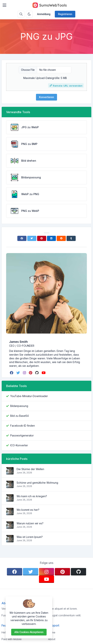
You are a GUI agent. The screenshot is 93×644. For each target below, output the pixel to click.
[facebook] (12, 373)
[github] (37, 373)
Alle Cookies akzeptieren (29, 632)
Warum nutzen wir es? (30, 523)
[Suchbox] (21, 14)
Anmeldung (44, 14)
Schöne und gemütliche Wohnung (37, 483)
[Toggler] (4, 5)
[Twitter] (32, 238)
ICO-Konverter (19, 445)
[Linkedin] (52, 238)
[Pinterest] (42, 238)
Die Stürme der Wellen (30, 469)
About (52, 639)
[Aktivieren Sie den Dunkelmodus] (29, 14)
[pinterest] (31, 373)
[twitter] (19, 373)
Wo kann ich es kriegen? (32, 496)
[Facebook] (22, 238)
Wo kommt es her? (28, 510)
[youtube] (44, 373)
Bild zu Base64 (19, 416)
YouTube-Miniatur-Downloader (29, 396)
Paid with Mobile (12, 639)
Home (52, 632)
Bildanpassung (19, 406)
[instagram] (25, 373)
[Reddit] (61, 238)
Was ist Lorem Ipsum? (30, 537)
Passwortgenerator (22, 435)
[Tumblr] (71, 238)
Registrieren (65, 14)
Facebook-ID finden (23, 426)
